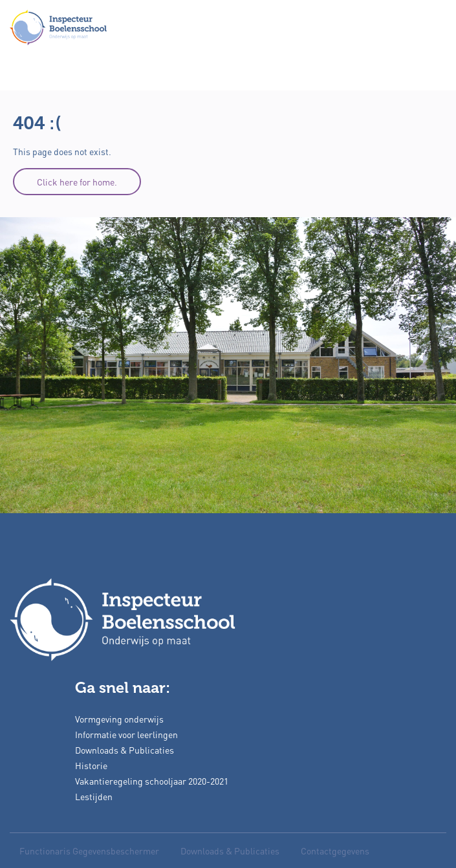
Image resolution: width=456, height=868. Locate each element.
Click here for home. (77, 182)
